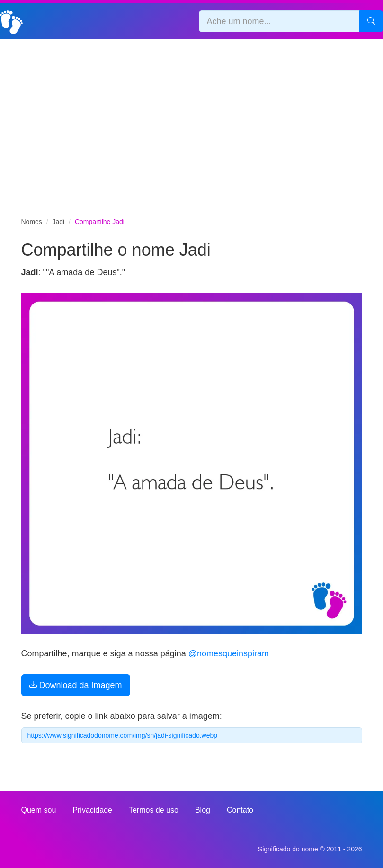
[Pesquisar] (371, 21)
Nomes (32, 222)
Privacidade (92, 810)
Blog (203, 810)
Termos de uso (154, 810)
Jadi (59, 222)
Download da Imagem (76, 685)
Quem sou (39, 810)
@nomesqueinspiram (229, 653)
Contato (240, 810)
